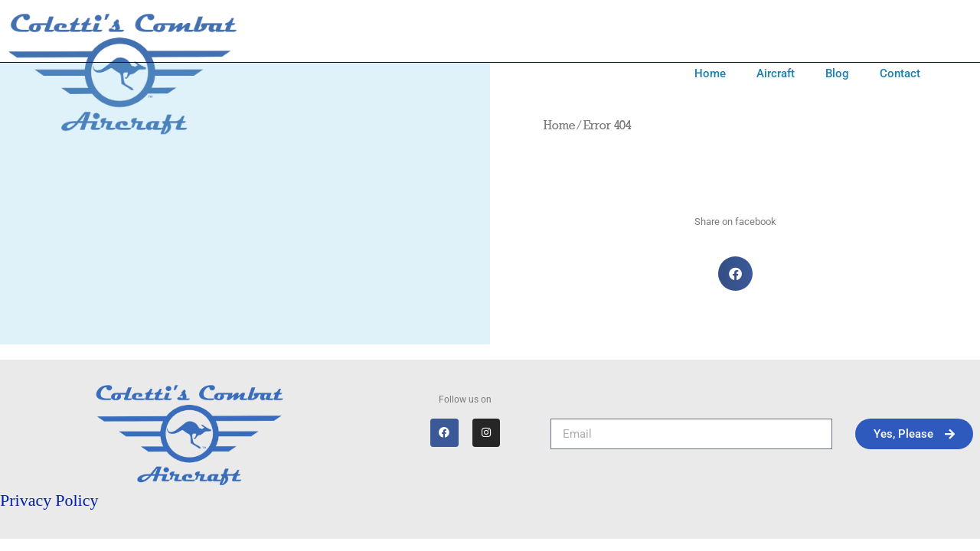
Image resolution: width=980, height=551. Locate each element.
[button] (735, 274)
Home (710, 73)
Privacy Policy (49, 500)
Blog (837, 73)
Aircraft (776, 73)
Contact (900, 73)
